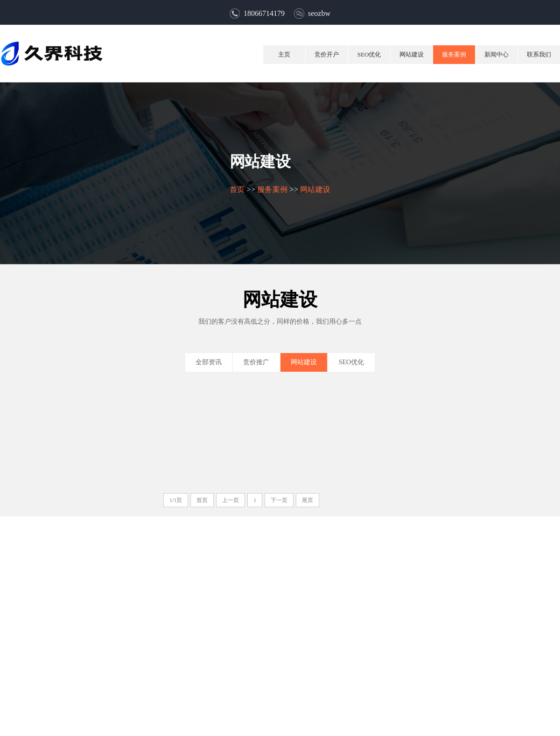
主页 (284, 54)
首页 (237, 189)
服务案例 (454, 54)
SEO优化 (369, 54)
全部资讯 (209, 362)
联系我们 (539, 54)
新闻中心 (497, 54)
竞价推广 (256, 362)
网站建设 (412, 54)
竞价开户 (327, 54)
